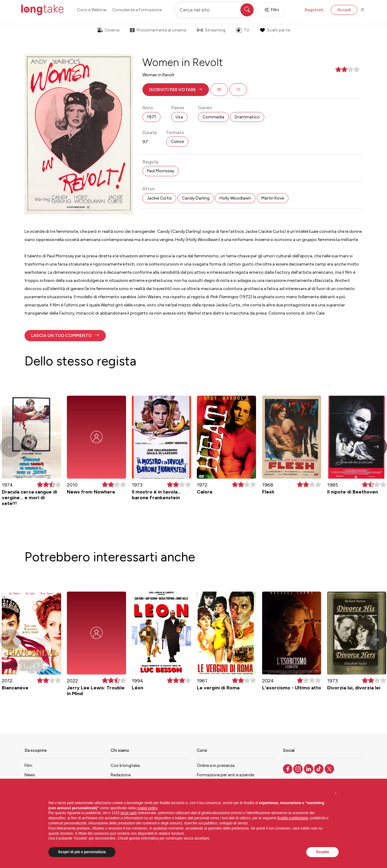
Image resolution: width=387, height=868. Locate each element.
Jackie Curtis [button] (159, 198)
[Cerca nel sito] (215, 10)
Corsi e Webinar (92, 10)
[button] (176, 90)
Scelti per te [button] (275, 30)
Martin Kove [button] (273, 198)
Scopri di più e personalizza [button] (82, 852)
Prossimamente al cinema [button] (158, 30)
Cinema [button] (108, 30)
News (30, 775)
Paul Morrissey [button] (161, 171)
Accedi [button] (344, 10)
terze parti (129, 813)
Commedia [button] (213, 117)
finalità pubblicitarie (293, 818)
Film (28, 766)
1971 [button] (151, 117)
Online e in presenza (216, 766)
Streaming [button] (211, 30)
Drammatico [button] (247, 117)
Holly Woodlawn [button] (235, 198)
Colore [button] (177, 142)
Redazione (121, 775)
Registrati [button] (314, 10)
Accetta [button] (322, 852)
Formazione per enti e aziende (225, 775)
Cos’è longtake (125, 766)
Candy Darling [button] (196, 198)
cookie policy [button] (147, 808)
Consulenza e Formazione (137, 10)
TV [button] (243, 30)
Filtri (272, 10)
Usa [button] (179, 117)
